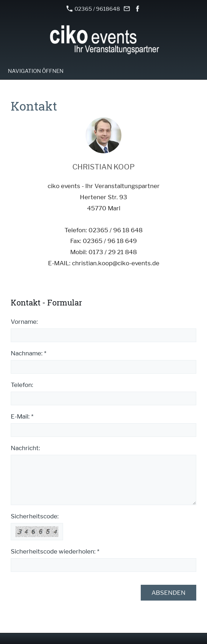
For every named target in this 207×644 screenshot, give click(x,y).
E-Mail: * (22, 416)
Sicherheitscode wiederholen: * (55, 551)
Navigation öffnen (36, 71)
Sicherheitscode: (35, 516)
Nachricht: (25, 448)
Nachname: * (28, 353)
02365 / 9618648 (93, 9)
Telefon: (22, 385)
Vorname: (24, 322)
